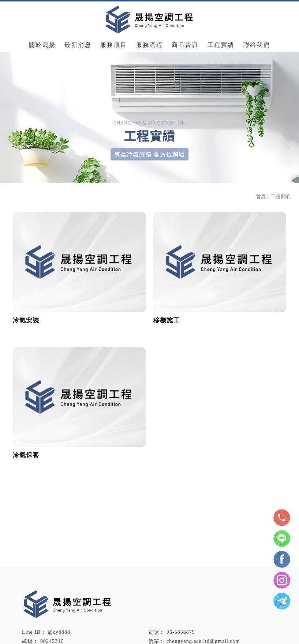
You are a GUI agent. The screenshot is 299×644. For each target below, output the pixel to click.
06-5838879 (181, 632)
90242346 (52, 641)
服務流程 (150, 45)
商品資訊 (185, 45)
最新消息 (78, 45)
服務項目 (114, 45)
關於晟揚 (42, 45)
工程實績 (221, 45)
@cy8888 (59, 632)
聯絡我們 (257, 45)
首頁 (261, 197)
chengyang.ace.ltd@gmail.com (203, 641)
